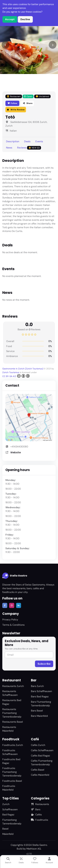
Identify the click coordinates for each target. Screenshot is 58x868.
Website (16, 452)
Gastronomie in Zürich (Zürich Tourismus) (23, 369)
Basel (5, 829)
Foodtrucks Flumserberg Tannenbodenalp (12, 772)
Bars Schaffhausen (41, 691)
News (9, 148)
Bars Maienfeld (39, 716)
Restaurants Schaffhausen (10, 693)
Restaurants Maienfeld (9, 729)
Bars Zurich (37, 686)
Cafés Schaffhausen (42, 750)
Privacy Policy (10, 620)
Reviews (29, 148)
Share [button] (28, 103)
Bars (36, 809)
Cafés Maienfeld (40, 775)
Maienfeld (8, 834)
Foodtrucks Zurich (13, 745)
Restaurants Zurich (13, 686)
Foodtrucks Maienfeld (9, 788)
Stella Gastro (15, 576)
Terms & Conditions (13, 625)
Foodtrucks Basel (12, 781)
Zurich (6, 804)
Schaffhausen (10, 809)
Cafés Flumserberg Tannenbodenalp (42, 763)
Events (39, 141)
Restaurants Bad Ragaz (12, 702)
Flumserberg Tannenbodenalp (12, 822)
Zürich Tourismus (11, 372)
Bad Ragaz (8, 815)
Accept (10, 19)
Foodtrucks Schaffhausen (10, 752)
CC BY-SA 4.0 (16, 376)
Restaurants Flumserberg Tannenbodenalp (12, 713)
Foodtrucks (40, 820)
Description (13, 141)
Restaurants (40, 804)
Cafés (36, 815)
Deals (27, 141)
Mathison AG (34, 849)
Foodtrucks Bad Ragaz (11, 761)
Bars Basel (37, 711)
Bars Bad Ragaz (40, 696)
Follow (12, 103)
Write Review (16, 110)
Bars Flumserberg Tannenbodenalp (41, 704)
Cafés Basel (38, 770)
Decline (25, 19)
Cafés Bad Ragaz (40, 756)
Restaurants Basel (13, 722)
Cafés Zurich (38, 745)
